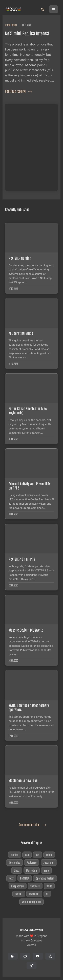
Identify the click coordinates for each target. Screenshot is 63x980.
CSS (38, 855)
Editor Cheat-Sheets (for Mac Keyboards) (28, 410)
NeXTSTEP (25, 878)
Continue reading (18, 91)
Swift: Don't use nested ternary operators (29, 707)
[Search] (42, 9)
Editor (49, 855)
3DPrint (15, 855)
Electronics (14, 862)
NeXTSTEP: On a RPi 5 (22, 559)
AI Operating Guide (21, 333)
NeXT (11, 878)
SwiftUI (19, 894)
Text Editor (34, 894)
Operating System (45, 878)
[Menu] (54, 9)
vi (47, 894)
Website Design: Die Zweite (26, 630)
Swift (49, 886)
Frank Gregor (11, 25)
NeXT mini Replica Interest (27, 33)
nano (46, 870)
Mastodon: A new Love (23, 780)
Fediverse (32, 862)
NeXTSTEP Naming (20, 258)
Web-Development (32, 902)
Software (35, 886)
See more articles (32, 825)
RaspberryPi (17, 886)
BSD (27, 855)
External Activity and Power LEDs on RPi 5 (29, 486)
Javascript (49, 862)
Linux (17, 870)
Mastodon (32, 870)
